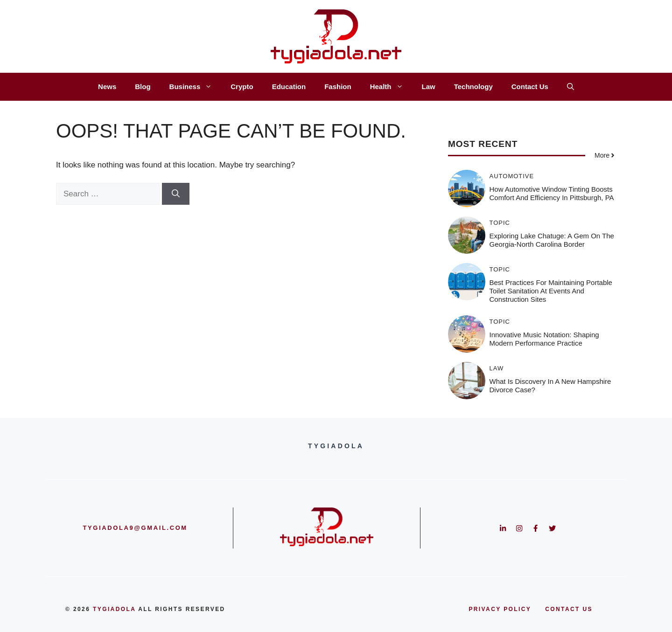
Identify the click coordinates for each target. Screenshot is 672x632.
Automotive (512, 176)
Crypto (242, 87)
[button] (570, 87)
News (107, 87)
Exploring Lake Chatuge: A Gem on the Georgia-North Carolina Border (552, 240)
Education (289, 87)
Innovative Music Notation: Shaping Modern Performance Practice (544, 339)
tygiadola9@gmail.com (135, 528)
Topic (500, 223)
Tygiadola (114, 609)
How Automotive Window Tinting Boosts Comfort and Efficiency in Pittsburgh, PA (552, 193)
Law (429, 87)
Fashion (338, 87)
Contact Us (530, 87)
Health (391, 87)
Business (196, 87)
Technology (473, 87)
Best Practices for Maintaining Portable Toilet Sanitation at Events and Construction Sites (551, 291)
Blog (143, 87)
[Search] (176, 194)
